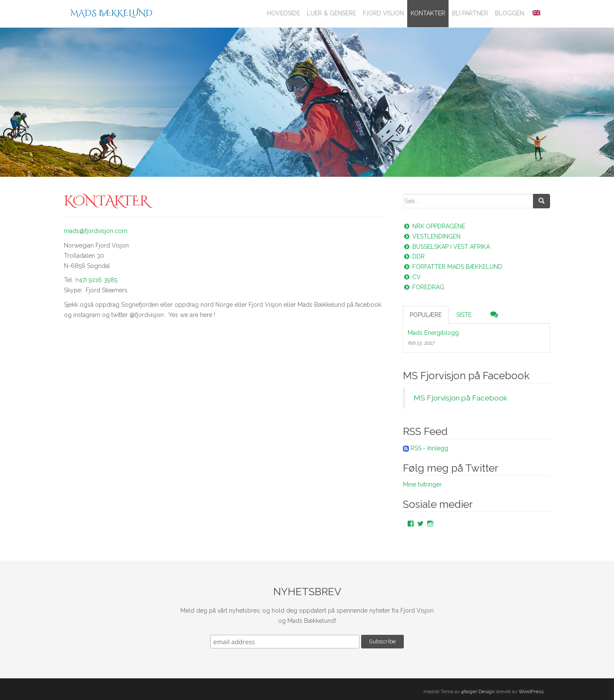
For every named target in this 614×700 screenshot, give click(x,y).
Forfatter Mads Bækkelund (453, 267)
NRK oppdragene (434, 226)
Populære (426, 315)
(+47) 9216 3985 (96, 280)
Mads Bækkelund (112, 13)
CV (412, 277)
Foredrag (424, 287)
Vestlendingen (432, 236)
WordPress (531, 691)
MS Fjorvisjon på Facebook (466, 376)
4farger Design (478, 691)
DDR (414, 256)
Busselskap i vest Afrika (446, 247)
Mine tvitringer (422, 484)
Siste (464, 315)
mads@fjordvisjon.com (96, 231)
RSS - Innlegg (429, 448)
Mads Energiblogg (433, 333)
